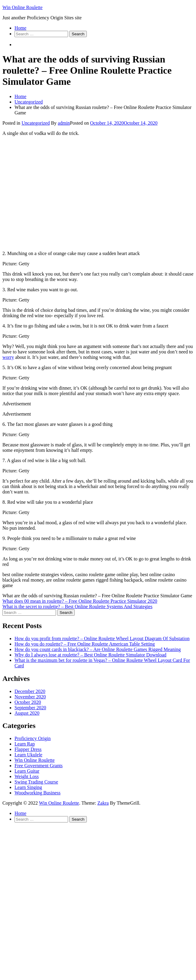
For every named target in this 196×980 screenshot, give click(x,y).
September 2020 (30, 708)
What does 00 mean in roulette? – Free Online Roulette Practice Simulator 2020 (80, 601)
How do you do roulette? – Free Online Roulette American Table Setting (85, 644)
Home (20, 28)
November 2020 (30, 697)
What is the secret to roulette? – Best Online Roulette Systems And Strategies (77, 607)
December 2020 (30, 691)
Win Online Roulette (23, 7)
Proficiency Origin (33, 738)
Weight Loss (27, 776)
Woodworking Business (38, 793)
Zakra (103, 803)
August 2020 (27, 713)
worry (8, 357)
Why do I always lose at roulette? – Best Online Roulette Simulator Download (90, 655)
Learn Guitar (27, 771)
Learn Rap (25, 744)
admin (64, 123)
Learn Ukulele (28, 755)
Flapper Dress (28, 749)
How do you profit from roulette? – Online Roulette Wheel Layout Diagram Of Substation (102, 638)
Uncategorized (36, 123)
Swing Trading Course (36, 782)
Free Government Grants (39, 766)
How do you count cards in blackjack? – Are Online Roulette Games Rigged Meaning (98, 649)
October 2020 (28, 702)
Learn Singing (28, 787)
